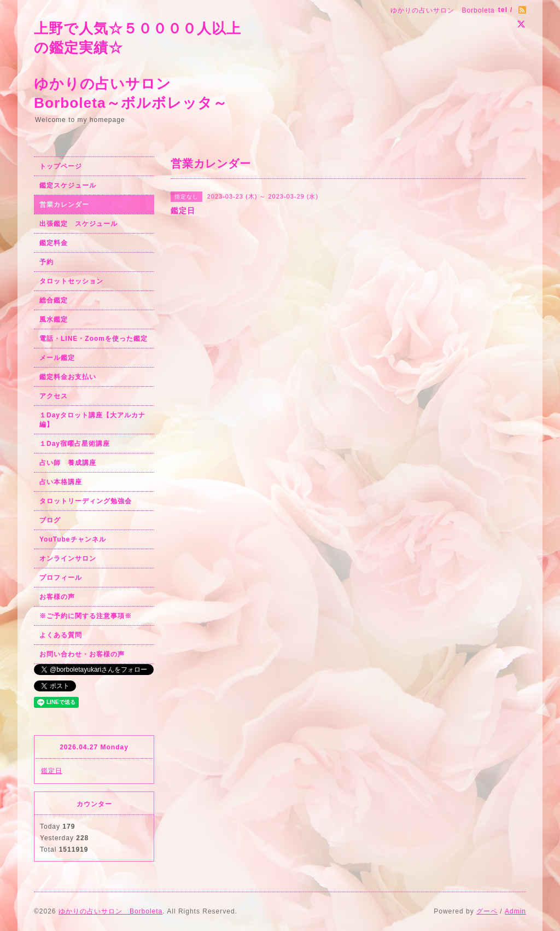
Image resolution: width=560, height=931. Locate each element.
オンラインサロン (68, 558)
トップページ (61, 166)
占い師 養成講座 (68, 463)
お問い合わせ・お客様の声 (82, 654)
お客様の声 (57, 597)
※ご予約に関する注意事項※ (86, 616)
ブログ (50, 520)
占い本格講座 (61, 482)
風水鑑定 (54, 319)
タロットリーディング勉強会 (86, 501)
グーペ (487, 911)
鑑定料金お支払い (68, 377)
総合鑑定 (54, 300)
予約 (46, 262)
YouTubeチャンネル (73, 539)
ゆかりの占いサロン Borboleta (110, 911)
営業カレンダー (64, 205)
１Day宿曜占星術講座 (75, 444)
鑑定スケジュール (68, 185)
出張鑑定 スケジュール (78, 224)
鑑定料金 (54, 243)
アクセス (54, 396)
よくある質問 (61, 635)
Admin (515, 911)
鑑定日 (52, 771)
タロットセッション (71, 281)
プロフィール (61, 578)
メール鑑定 (57, 358)
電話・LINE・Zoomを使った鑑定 (94, 339)
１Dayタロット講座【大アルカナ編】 (92, 420)
